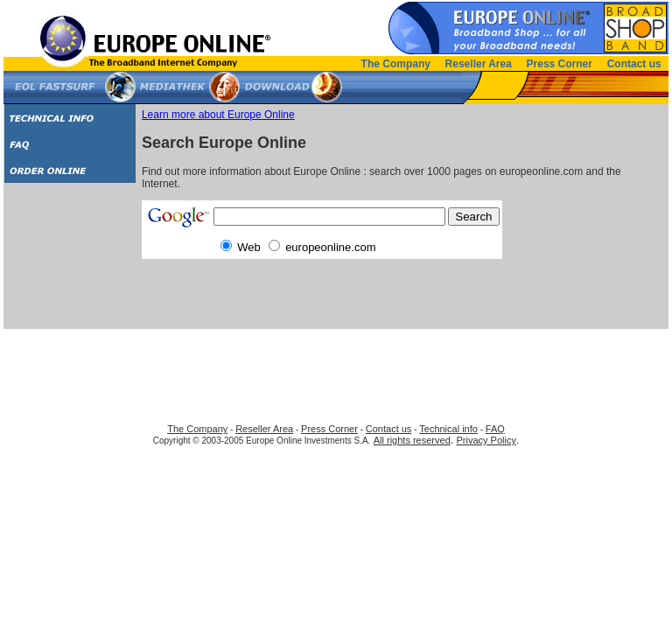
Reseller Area (479, 64)
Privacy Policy (486, 440)
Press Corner (560, 64)
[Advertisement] (70, 262)
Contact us (634, 64)
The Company (396, 64)
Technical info (448, 429)
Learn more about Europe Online (218, 115)
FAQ (495, 429)
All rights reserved (412, 440)
